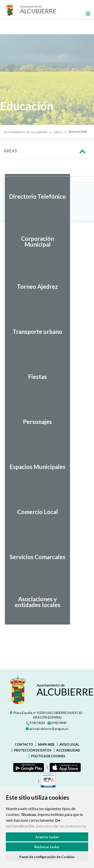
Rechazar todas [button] (47, 847)
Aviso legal (69, 744)
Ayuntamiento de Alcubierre (26, 132)
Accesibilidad (68, 750)
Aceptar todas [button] (47, 837)
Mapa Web (46, 744)
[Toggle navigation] (88, 13)
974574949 (57, 723)
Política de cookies (48, 756)
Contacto (24, 744)
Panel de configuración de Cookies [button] (47, 857)
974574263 (35, 723)
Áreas (58, 132)
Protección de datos (33, 750)
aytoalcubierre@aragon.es (47, 729)
